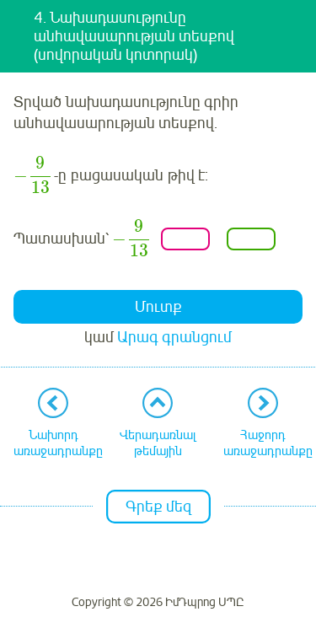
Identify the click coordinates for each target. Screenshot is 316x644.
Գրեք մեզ (158, 507)
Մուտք (158, 307)
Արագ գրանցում (174, 337)
